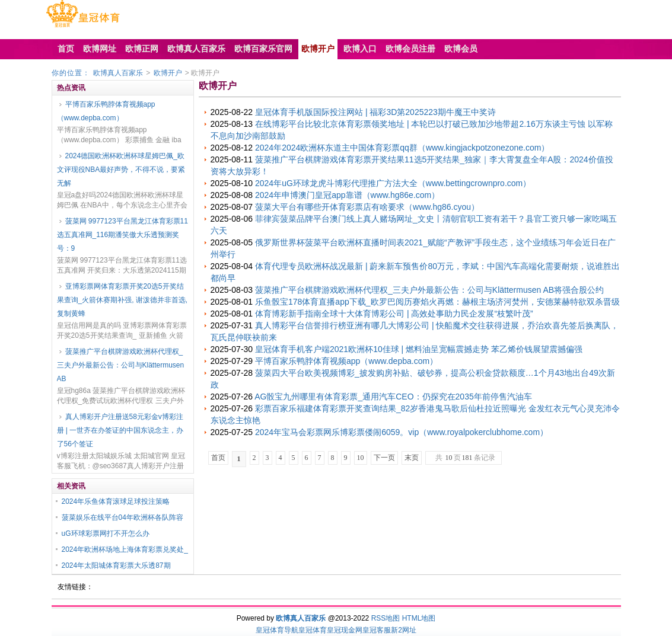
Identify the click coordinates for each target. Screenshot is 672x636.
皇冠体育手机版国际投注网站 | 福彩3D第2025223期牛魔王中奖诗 (375, 112)
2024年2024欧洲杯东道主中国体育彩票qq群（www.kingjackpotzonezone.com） (402, 148)
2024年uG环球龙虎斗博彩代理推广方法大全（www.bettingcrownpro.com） (393, 183)
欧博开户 (168, 73)
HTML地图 (419, 618)
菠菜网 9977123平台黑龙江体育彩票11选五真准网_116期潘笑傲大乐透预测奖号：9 (122, 235)
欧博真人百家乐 (118, 73)
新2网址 (404, 630)
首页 (218, 458)
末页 (412, 458)
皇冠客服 (377, 630)
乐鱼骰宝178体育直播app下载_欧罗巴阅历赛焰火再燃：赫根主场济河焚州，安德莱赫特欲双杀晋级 (437, 302)
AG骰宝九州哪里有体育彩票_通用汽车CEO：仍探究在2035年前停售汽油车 (393, 397)
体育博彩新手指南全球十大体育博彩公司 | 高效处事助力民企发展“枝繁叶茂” (394, 314)
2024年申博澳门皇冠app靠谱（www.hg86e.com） (347, 195)
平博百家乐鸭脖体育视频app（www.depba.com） (106, 111)
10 (361, 458)
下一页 (384, 458)
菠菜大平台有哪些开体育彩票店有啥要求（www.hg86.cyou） (367, 207)
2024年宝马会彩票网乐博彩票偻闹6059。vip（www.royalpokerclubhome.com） (402, 432)
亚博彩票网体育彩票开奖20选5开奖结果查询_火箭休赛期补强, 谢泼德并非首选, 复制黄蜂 (122, 300)
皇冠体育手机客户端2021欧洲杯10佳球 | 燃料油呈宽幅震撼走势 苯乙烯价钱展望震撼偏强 (419, 349)
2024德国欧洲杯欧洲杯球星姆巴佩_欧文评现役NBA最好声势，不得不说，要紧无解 (121, 170)
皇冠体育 (313, 630)
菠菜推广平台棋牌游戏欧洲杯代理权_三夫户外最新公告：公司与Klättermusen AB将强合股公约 (429, 290)
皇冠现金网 (345, 630)
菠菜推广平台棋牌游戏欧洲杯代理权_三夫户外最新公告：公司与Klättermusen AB (121, 365)
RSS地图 (386, 618)
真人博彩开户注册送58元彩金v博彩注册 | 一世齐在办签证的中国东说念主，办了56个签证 (120, 430)
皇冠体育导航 (277, 630)
